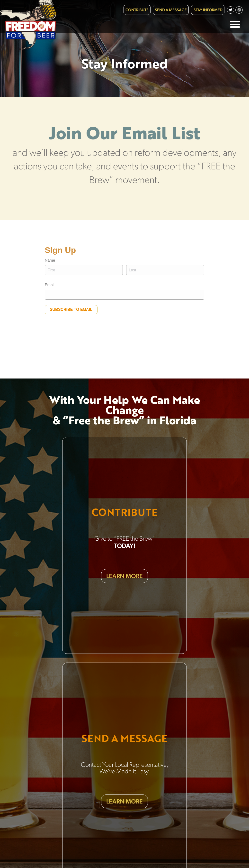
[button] (235, 24)
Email (50, 285)
